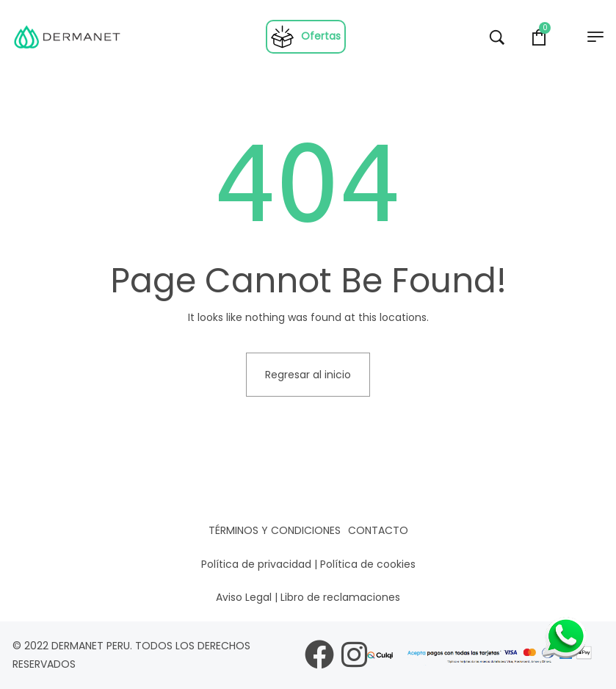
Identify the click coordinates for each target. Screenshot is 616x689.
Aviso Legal (244, 597)
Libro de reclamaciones (340, 597)
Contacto (378, 530)
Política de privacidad (256, 564)
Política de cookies (368, 564)
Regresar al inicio (308, 375)
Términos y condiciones (275, 530)
